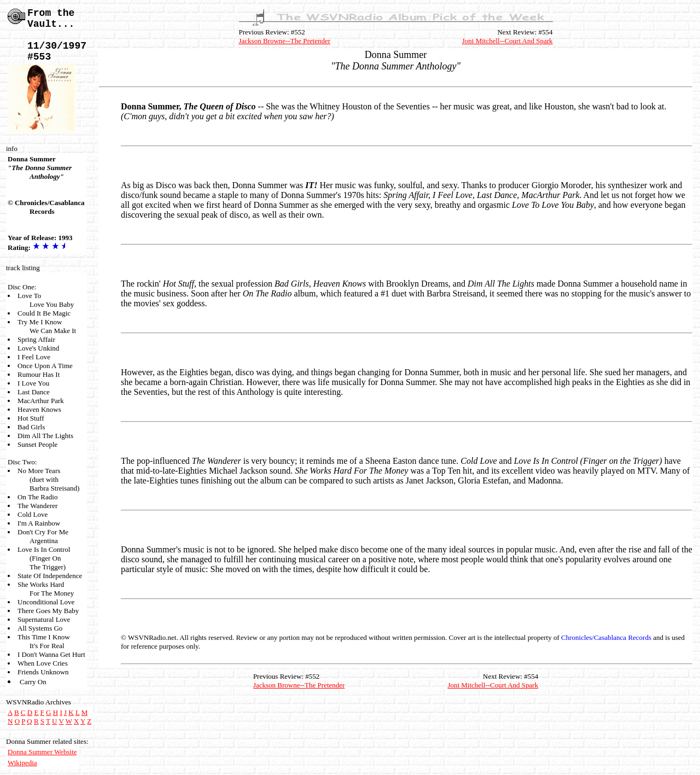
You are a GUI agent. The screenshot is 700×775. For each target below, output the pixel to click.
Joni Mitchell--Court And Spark (507, 41)
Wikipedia (22, 763)
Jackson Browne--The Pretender (285, 41)
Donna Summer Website (42, 752)
